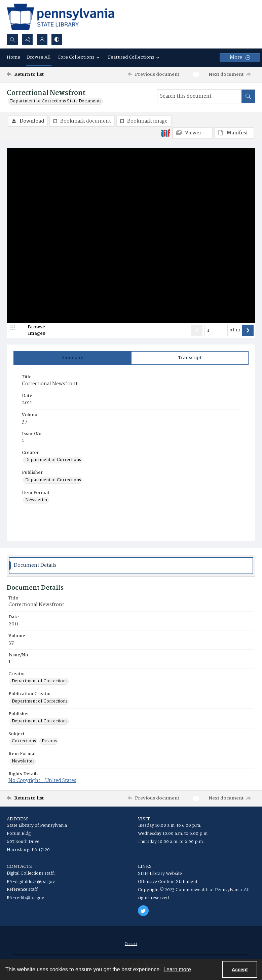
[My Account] (42, 39)
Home (13, 57)
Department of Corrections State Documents (56, 101)
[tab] (72, 358)
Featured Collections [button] (135, 57)
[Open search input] (12, 39)
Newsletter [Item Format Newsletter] (36, 500)
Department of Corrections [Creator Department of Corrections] (53, 460)
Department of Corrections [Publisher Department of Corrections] (53, 480)
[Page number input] (216, 330)
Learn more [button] (177, 969)
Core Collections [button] (79, 57)
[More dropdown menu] (240, 58)
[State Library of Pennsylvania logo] (61, 17)
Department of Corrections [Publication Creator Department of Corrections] (40, 701)
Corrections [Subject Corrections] (24, 741)
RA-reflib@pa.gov (25, 898)
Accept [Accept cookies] (240, 970)
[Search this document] (199, 96)
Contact (131, 944)
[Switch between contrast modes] (57, 39)
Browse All (39, 57)
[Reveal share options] (27, 39)
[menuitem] (131, 944)
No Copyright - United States (42, 781)
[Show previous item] (197, 330)
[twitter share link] (143, 911)
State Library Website (160, 874)
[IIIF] (165, 133)
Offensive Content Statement (168, 882)
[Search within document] (248, 96)
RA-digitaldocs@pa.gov (31, 882)
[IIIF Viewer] (192, 133)
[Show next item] (248, 330)
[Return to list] (39, 74)
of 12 (235, 330)
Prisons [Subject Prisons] (49, 741)
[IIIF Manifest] (234, 133)
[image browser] (32, 330)
